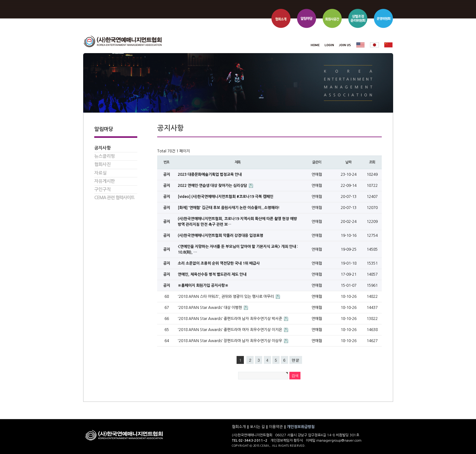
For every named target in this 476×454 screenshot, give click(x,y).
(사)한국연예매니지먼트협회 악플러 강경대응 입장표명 (220, 236)
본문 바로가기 (83, 0)
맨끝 (296, 360)
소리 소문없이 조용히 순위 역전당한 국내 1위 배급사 (219, 263)
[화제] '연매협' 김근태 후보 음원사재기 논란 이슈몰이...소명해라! (229, 208)
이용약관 (276, 427)
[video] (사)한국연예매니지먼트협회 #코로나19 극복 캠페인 (226, 197)
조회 (372, 162)
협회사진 (102, 164)
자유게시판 (105, 181)
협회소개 (239, 427)
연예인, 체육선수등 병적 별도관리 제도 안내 (212, 274)
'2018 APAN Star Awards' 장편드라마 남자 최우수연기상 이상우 (230, 341)
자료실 (100, 173)
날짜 (349, 162)
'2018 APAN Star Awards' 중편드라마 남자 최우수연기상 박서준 (230, 319)
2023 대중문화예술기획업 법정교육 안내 (210, 175)
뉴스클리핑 (105, 156)
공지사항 (102, 148)
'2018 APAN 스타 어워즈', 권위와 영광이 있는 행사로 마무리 (226, 297)
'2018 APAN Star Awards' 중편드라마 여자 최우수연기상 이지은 (230, 330)
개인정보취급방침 (301, 427)
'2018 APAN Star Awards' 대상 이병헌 (210, 308)
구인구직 (102, 189)
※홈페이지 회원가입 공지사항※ (203, 285)
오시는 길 (257, 427)
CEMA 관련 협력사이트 (114, 198)
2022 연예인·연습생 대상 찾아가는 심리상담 (213, 186)
